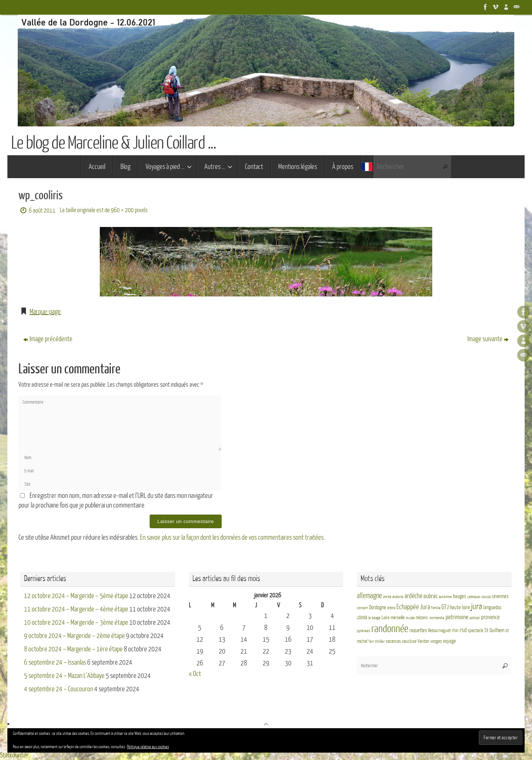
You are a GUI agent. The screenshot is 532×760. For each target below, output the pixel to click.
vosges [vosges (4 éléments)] (436, 641)
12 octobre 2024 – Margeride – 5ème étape (76, 596)
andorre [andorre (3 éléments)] (398, 597)
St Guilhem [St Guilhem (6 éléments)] (494, 630)
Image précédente (48, 339)
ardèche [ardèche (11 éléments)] (413, 596)
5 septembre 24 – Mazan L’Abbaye (64, 676)
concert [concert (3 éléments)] (362, 608)
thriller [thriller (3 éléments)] (380, 642)
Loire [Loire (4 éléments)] (386, 618)
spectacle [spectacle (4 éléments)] (475, 631)
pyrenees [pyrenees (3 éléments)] (364, 631)
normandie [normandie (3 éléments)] (437, 618)
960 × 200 (122, 210)
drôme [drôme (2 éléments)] (391, 608)
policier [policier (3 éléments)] (475, 618)
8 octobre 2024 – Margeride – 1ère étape (73, 649)
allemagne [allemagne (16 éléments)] (369, 596)
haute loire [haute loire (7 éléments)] (460, 608)
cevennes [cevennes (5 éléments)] (500, 596)
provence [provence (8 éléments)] (490, 617)
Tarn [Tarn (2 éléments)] (371, 642)
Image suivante (488, 339)
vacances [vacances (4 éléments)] (393, 641)
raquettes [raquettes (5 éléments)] (418, 630)
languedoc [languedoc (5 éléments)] (492, 608)
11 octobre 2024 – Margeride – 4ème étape (76, 609)
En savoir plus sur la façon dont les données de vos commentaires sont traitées (232, 537)
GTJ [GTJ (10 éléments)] (445, 607)
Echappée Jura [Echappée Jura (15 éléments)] (413, 607)
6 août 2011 (42, 211)
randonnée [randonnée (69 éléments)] (390, 629)
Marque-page (45, 312)
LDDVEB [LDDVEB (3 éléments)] (362, 618)
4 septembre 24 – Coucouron (59, 689)
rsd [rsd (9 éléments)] (463, 630)
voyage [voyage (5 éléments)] (449, 641)
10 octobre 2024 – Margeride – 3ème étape (76, 622)
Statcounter (14, 755)
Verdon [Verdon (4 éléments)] (423, 641)
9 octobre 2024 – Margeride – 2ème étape (74, 636)
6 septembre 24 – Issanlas (55, 662)
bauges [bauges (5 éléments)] (460, 596)
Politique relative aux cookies (148, 747)
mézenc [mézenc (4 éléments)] (422, 618)
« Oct (195, 674)
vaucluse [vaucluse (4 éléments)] (409, 641)
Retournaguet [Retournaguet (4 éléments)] (439, 631)
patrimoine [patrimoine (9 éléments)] (457, 617)
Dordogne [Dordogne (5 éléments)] (378, 608)
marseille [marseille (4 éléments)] (398, 618)
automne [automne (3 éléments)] (445, 597)
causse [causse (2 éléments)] (486, 597)
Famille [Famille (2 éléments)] (436, 608)
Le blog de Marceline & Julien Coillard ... (113, 143)
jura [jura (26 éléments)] (477, 607)
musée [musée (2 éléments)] (410, 618)
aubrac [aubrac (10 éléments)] (431, 596)
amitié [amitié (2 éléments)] (387, 597)
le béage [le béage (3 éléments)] (374, 618)
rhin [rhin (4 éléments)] (455, 631)
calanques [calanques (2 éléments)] (474, 597)
